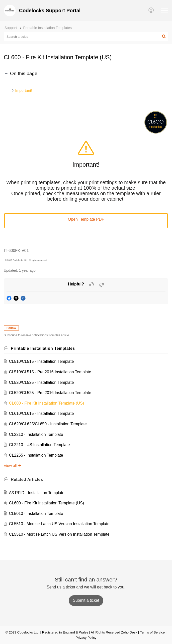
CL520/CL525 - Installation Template (41, 382)
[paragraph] (86, 186)
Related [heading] (27, 479)
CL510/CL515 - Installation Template (41, 361)
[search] (86, 37)
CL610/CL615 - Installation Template (41, 413)
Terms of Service (152, 632)
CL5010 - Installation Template (36, 514)
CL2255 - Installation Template (36, 455)
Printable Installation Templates (48, 28)
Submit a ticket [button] (86, 600)
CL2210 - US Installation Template (39, 445)
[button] (151, 11)
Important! (24, 90)
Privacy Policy (86, 638)
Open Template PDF (86, 219)
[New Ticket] (86, 600)
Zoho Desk (129, 632)
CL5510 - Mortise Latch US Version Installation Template (59, 524)
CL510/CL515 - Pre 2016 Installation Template (50, 372)
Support (11, 28)
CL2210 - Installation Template (36, 434)
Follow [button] (11, 328)
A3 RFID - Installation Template (37, 493)
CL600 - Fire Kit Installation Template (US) (47, 403)
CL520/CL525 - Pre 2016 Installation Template (50, 393)
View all (13, 465)
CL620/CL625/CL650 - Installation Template (48, 424)
